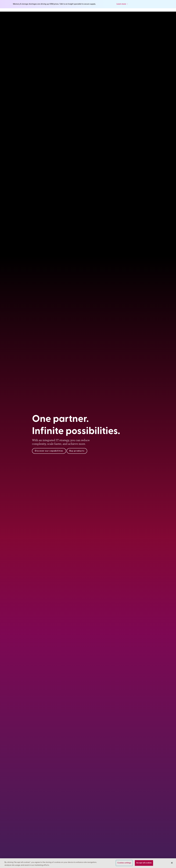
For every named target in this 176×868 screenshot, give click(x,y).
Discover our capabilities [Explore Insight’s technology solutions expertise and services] (49, 451)
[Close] (172, 863)
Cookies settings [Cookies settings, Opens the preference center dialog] (124, 863)
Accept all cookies (144, 863)
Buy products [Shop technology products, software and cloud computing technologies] (77, 451)
